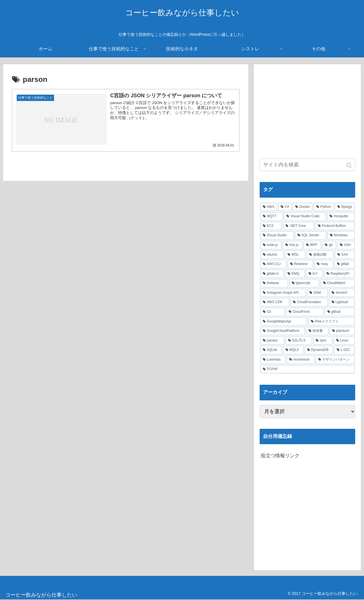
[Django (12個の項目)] (345, 207)
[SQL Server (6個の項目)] (311, 235)
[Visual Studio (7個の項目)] (277, 235)
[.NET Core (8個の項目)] (298, 226)
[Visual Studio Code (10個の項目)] (305, 216)
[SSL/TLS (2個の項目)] (299, 341)
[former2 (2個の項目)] (342, 293)
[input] (307, 165)
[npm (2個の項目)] (323, 341)
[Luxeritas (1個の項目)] (273, 360)
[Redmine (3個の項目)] (300, 264)
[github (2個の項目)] (340, 312)
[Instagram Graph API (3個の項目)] (283, 293)
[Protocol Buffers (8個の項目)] (335, 226)
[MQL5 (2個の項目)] (293, 350)
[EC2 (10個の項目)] (271, 226)
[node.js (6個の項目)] (271, 245)
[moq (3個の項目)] (324, 264)
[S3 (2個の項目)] (273, 312)
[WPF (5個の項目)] (312, 245)
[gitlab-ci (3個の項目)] (272, 274)
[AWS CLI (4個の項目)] (273, 264)
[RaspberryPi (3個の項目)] (339, 274)
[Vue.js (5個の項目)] (292, 245)
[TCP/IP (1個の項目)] (307, 369)
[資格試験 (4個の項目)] (320, 255)
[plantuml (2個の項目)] (342, 331)
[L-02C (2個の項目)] (344, 350)
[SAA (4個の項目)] (345, 255)
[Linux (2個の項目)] (344, 341)
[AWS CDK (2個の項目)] (275, 302)
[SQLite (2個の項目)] (271, 350)
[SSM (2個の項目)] (317, 293)
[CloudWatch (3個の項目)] (338, 283)
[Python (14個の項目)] (323, 207)
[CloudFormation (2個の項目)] (309, 302)
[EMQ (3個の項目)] (295, 274)
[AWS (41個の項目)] (269, 207)
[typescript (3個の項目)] (304, 283)
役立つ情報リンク (280, 456)
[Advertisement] (307, 110)
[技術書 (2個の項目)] (317, 331)
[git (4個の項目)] (329, 245)
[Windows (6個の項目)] (341, 235)
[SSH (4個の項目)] (346, 245)
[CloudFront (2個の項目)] (305, 312)
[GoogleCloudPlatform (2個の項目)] (283, 331)
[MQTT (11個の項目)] (271, 216)
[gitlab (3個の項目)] (345, 264)
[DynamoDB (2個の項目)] (319, 350)
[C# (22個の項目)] (285, 207)
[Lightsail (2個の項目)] (342, 302)
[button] (350, 165)
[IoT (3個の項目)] (314, 274)
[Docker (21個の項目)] (303, 207)
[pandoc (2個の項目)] (272, 341)
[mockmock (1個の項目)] (301, 360)
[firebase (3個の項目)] (274, 283)
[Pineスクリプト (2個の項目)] (331, 322)
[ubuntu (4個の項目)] (272, 255)
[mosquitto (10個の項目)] (341, 216)
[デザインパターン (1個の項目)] (335, 360)
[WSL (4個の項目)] (295, 255)
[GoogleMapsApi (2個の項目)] (284, 322)
